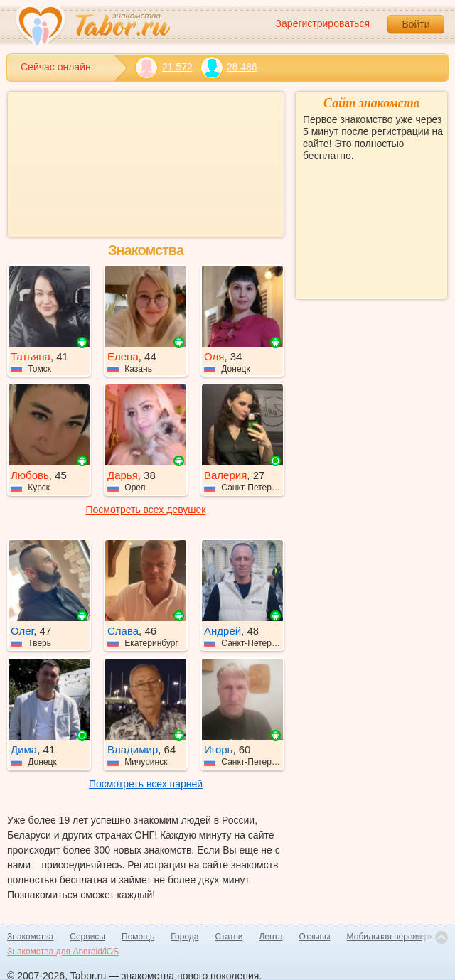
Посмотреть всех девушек (146, 510)
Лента (271, 937)
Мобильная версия (385, 937)
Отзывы (315, 937)
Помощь (138, 937)
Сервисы (87, 937)
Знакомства (30, 937)
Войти (416, 24)
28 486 (229, 67)
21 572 (164, 67)
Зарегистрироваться (323, 23)
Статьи (229, 937)
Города (184, 937)
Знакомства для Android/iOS (63, 952)
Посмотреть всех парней (146, 784)
